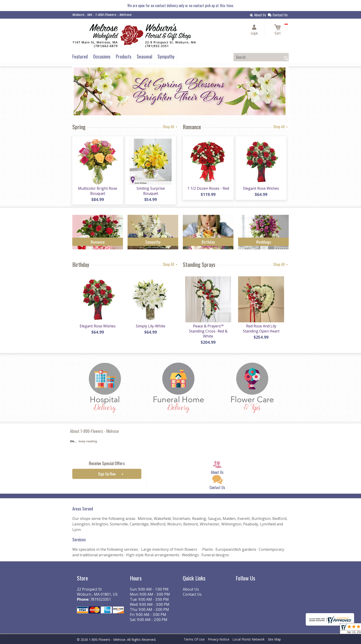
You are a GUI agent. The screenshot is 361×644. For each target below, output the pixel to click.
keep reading (88, 441)
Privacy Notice (219, 639)
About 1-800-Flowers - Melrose (94, 431)
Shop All (170, 127)
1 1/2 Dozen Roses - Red (208, 188)
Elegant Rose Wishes (261, 188)
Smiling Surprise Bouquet (151, 191)
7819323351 (101, 599)
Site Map (274, 639)
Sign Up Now (107, 474)
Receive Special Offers (107, 463)
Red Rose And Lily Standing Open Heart (261, 329)
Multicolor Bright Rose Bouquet (98, 191)
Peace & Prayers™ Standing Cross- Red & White (208, 331)
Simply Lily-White (151, 326)
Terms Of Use (194, 639)
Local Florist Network (249, 639)
